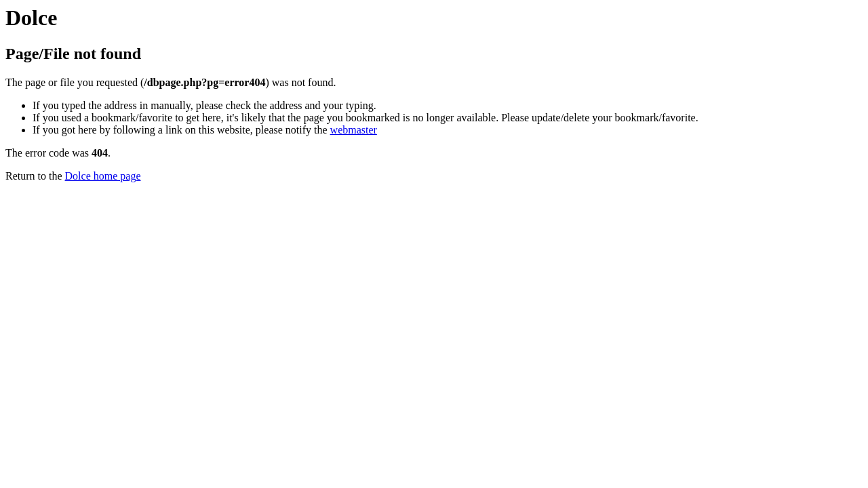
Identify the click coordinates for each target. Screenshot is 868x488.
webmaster (354, 130)
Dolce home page (103, 176)
